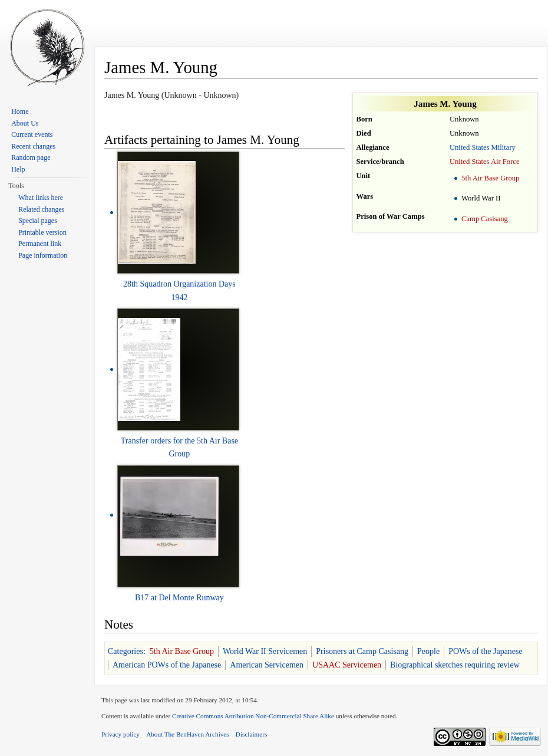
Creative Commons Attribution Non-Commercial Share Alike (253, 716)
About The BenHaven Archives (188, 734)
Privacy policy (121, 734)
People (428, 651)
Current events (32, 134)
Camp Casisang (485, 219)
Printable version (42, 232)
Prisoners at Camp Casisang (362, 651)
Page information (43, 255)
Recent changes (33, 146)
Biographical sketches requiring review (455, 665)
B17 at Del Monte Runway (179, 598)
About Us (25, 123)
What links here (41, 198)
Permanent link (40, 244)
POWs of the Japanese (486, 651)
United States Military (483, 147)
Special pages (38, 221)
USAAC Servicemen (347, 665)
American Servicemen (267, 665)
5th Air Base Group (490, 178)
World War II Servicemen (265, 651)
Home (20, 111)
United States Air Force (485, 162)
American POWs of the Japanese (167, 665)
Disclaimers (251, 734)
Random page (31, 157)
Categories (126, 651)
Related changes (41, 209)
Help (18, 169)
